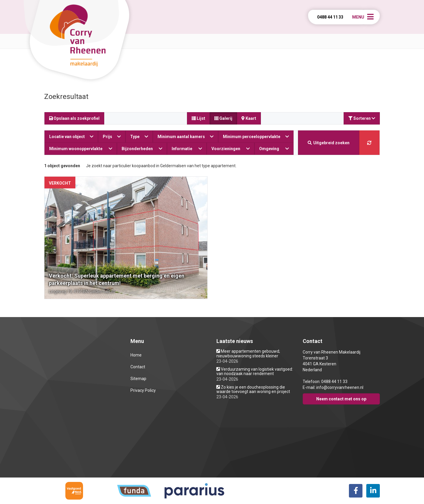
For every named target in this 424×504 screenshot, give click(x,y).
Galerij (223, 118)
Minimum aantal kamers (185, 137)
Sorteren (362, 118)
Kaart (249, 118)
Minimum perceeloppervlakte (256, 137)
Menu (358, 17)
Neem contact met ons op (341, 399)
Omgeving (274, 149)
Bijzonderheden (142, 149)
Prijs (112, 137)
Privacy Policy (143, 390)
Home (136, 355)
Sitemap (138, 379)
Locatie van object (71, 137)
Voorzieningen (231, 149)
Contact (138, 367)
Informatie (187, 149)
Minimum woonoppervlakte (81, 149)
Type (139, 137)
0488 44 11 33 (330, 17)
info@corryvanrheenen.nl (340, 387)
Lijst (198, 118)
